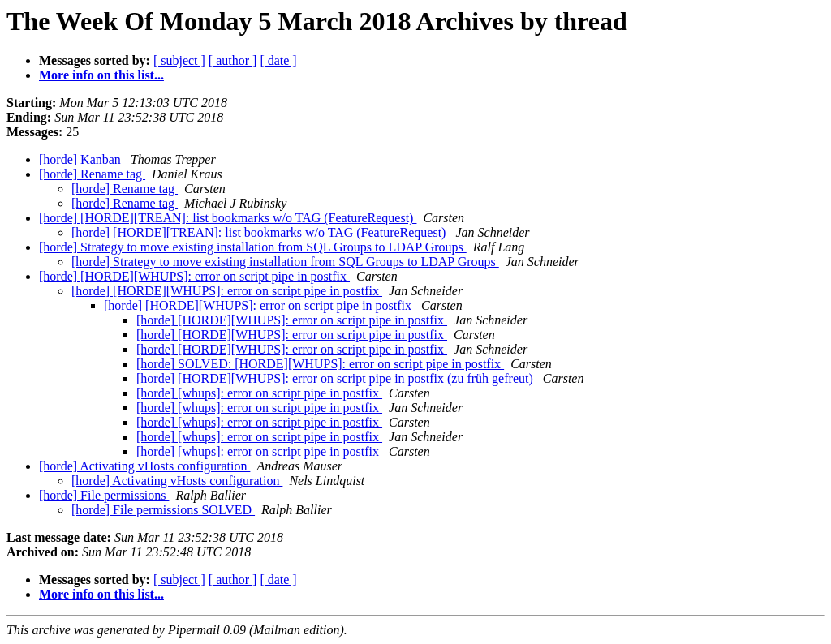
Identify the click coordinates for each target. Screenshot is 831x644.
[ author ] (233, 60)
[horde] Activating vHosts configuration (144, 466)
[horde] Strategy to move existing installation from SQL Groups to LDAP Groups (253, 247)
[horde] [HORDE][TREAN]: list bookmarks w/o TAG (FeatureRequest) (228, 218)
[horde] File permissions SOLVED (163, 510)
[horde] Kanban (82, 159)
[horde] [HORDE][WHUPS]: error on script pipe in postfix (194, 276)
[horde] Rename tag (92, 174)
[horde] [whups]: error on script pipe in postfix (259, 393)
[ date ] (278, 60)
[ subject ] (179, 60)
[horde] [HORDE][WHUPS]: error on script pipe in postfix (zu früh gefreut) (336, 378)
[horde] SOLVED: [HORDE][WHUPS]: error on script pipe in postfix (320, 364)
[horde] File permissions (104, 495)
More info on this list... (101, 75)
